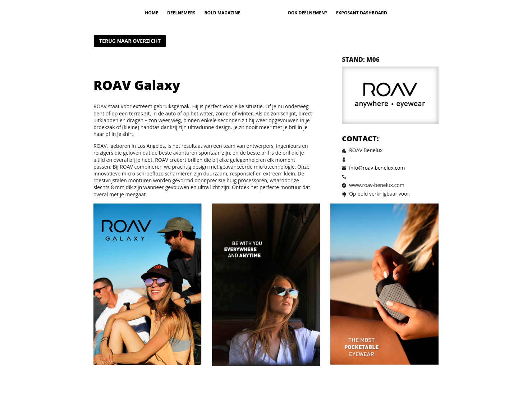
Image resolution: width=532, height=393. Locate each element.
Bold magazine (222, 13)
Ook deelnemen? (307, 13)
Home (152, 13)
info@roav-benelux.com (377, 168)
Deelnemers (181, 13)
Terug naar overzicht (130, 41)
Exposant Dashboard (362, 13)
